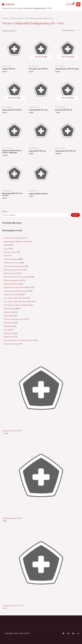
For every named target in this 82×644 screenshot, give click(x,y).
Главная (5, 18)
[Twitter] (68, 633)
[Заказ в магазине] (70, 30)
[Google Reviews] (78, 633)
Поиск (5, 211)
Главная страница (9, 8)
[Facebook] (63, 633)
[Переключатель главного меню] (78, 4)
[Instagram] (73, 633)
